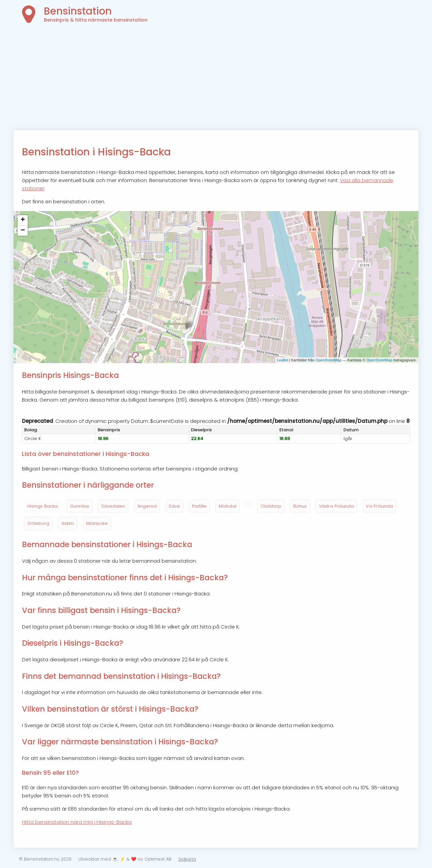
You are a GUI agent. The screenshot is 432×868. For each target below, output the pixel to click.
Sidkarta (187, 859)
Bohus (300, 506)
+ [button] (23, 220)
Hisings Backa (43, 506)
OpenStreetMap (329, 360)
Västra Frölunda (336, 506)
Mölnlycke (97, 523)
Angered (147, 506)
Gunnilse (79, 506)
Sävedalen (113, 506)
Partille (199, 506)
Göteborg (38, 523)
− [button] (23, 231)
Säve (174, 506)
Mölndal (227, 506)
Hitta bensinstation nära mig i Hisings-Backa (77, 822)
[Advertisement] (216, 79)
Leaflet (282, 360)
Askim (68, 523)
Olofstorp (271, 506)
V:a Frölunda (379, 506)
